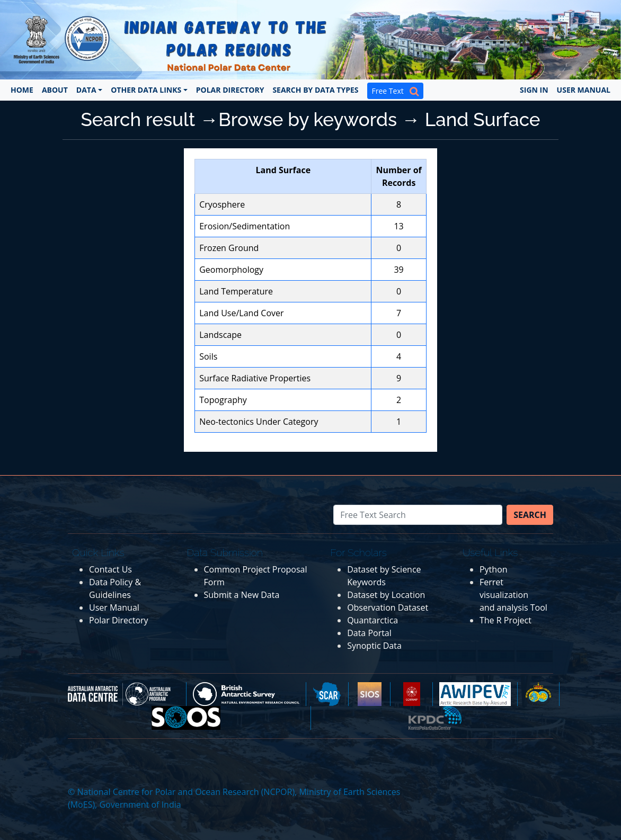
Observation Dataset (388, 607)
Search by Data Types (315, 90)
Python (494, 569)
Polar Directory (230, 90)
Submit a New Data (242, 595)
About (55, 90)
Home (22, 90)
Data (86, 90)
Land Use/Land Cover (241, 313)
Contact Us (110, 569)
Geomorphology (231, 270)
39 (398, 270)
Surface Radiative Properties (255, 378)
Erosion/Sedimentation (245, 226)
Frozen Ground (229, 248)
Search (530, 515)
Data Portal (369, 633)
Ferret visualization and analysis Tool (513, 595)
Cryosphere (222, 204)
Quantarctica (372, 620)
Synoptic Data (374, 646)
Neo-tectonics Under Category (259, 422)
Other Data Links (146, 90)
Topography (223, 400)
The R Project (505, 620)
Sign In (534, 90)
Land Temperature (236, 291)
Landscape (220, 335)
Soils (208, 356)
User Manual (584, 90)
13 (398, 226)
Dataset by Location (386, 595)
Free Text (395, 91)
